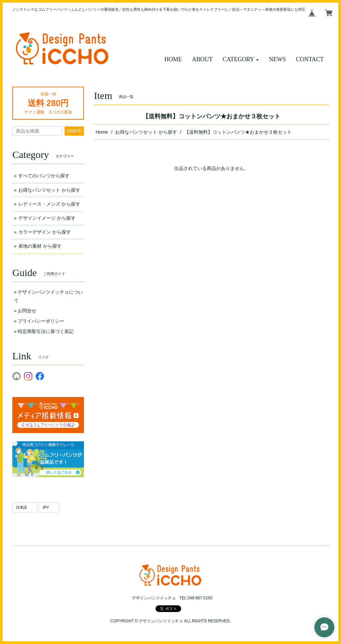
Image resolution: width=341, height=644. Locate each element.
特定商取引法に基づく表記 (46, 331)
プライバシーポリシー (41, 321)
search (74, 131)
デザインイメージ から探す (47, 218)
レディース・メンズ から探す (49, 204)
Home (102, 132)
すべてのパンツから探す (44, 176)
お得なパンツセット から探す (146, 132)
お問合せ (27, 311)
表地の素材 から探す (40, 246)
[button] (241, 59)
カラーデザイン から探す (45, 232)
